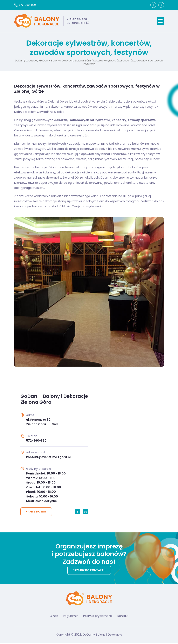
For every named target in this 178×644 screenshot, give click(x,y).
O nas (54, 616)
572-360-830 (25, 5)
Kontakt (123, 616)
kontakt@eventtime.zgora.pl (48, 458)
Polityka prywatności (98, 616)
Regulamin (71, 616)
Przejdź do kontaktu (89, 571)
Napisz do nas (36, 512)
